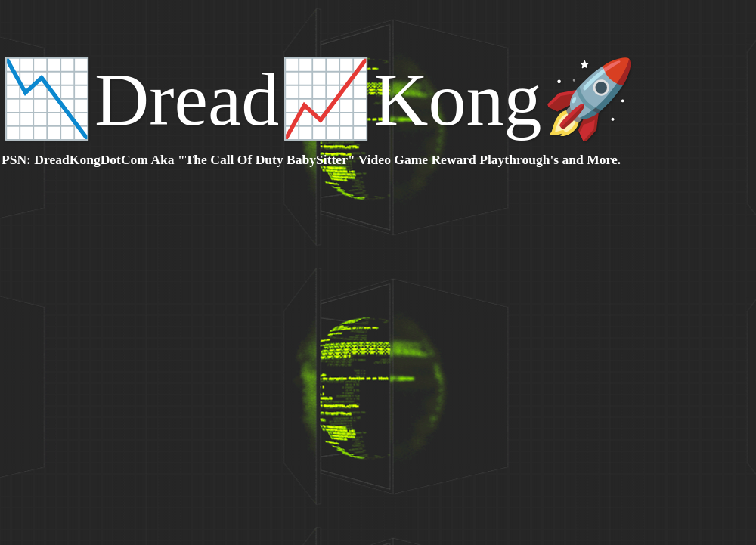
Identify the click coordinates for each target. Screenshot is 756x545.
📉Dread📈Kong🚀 (318, 99)
